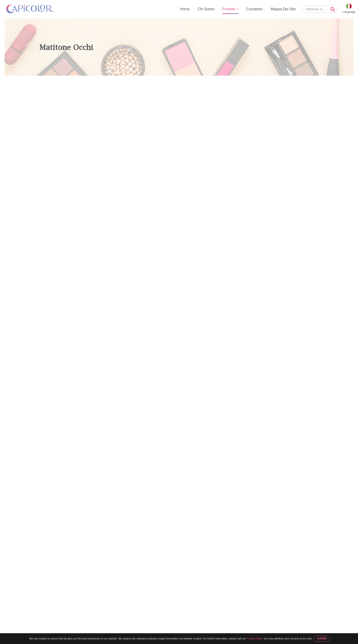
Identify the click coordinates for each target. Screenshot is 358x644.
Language (349, 12)
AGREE (322, 638)
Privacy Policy (254, 638)
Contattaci (254, 9)
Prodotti (230, 9)
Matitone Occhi (113, 81)
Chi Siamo (206, 9)
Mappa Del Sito (283, 9)
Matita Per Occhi (86, 81)
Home (185, 9)
